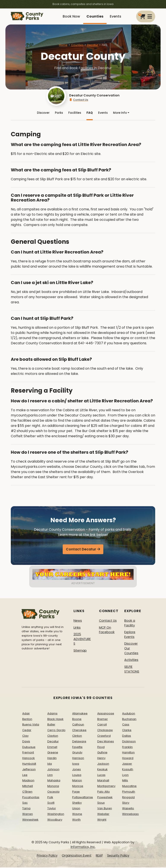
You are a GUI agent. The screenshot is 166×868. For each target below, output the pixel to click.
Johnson (53, 770)
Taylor (52, 809)
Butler (51, 725)
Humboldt (29, 764)
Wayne (77, 815)
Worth (76, 820)
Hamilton (128, 753)
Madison (28, 781)
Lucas (101, 776)
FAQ (90, 113)
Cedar (27, 731)
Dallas (127, 736)
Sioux (101, 804)
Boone (77, 720)
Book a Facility (130, 624)
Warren (28, 815)
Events (116, 16)
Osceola (53, 792)
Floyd (101, 748)
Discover (43, 113)
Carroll (102, 725)
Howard (128, 759)
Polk (50, 798)
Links (77, 628)
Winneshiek (30, 820)
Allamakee (80, 714)
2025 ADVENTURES (82, 640)
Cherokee (79, 731)
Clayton (53, 736)
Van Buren (105, 809)
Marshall (103, 781)
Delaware (79, 742)
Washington (56, 815)
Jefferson (29, 770)
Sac (25, 804)
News (78, 621)
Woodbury (55, 820)
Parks (59, 113)
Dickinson (129, 742)
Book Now (71, 16)
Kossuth (128, 770)
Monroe (78, 787)
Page (76, 792)
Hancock (29, 759)
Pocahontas (31, 798)
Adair (26, 714)
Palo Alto (104, 792)
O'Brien (27, 792)
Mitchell (28, 787)
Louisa (77, 776)
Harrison (78, 759)
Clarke (127, 731)
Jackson (103, 764)
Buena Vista (31, 725)
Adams (52, 714)
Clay (25, 736)
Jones (77, 770)
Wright (102, 820)
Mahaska (54, 781)
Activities (131, 660)
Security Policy (118, 856)
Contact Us (79, 100)
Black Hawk (55, 720)
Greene (53, 753)
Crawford (104, 736)
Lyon (125, 776)
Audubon (129, 714)
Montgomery (106, 787)
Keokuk (102, 770)
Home (63, 45)
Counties (95, 16)
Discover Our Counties (131, 649)
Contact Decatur (81, 551)
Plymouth (129, 792)
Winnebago (130, 815)
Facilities (75, 113)
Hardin (52, 759)
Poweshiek (105, 798)
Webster (103, 815)
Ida (50, 764)
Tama (26, 809)
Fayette (77, 748)
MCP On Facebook (107, 631)
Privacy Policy (47, 856)
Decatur (93, 45)
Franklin (127, 748)
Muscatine (129, 787)
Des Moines (106, 742)
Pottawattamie (83, 798)
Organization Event (77, 856)
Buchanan (129, 720)
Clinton (77, 736)
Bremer (103, 720)
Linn (50, 776)
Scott (51, 804)
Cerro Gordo (56, 731)
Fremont (28, 753)
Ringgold (128, 798)
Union (76, 809)
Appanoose (106, 714)
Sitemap (80, 651)
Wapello (128, 809)
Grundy (77, 753)
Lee (25, 776)
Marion (77, 781)
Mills (125, 781)
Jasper (127, 764)
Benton (27, 720)
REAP (99, 856)
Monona (53, 787)
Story (126, 804)
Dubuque (29, 748)
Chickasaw (105, 731)
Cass (126, 725)
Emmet (52, 748)
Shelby (77, 804)
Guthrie (102, 753)
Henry (101, 759)
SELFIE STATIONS (132, 670)
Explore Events (130, 635)
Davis (26, 742)
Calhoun (78, 725)
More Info (121, 113)
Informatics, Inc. (83, 847)
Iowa (76, 764)
